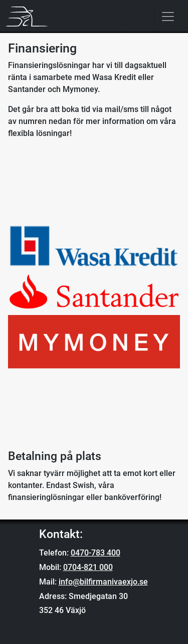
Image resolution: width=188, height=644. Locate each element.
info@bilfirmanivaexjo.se (103, 582)
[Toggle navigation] (168, 16)
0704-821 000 (88, 567)
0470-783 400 (96, 553)
